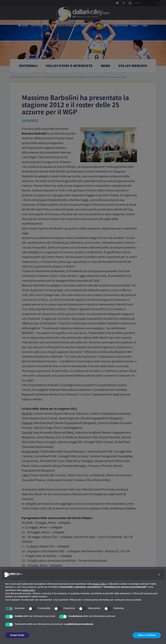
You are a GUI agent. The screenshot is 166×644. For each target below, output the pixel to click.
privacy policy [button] (99, 584)
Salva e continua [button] (147, 635)
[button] (159, 575)
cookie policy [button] (28, 590)
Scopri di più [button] (17, 635)
